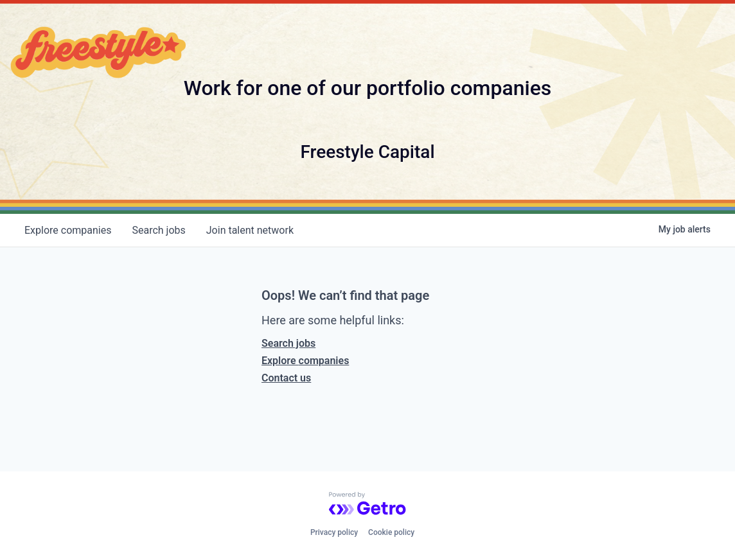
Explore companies (305, 361)
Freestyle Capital (367, 152)
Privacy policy (334, 532)
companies (68, 230)
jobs (158, 230)
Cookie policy (391, 532)
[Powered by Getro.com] (367, 503)
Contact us (286, 378)
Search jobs (288, 343)
